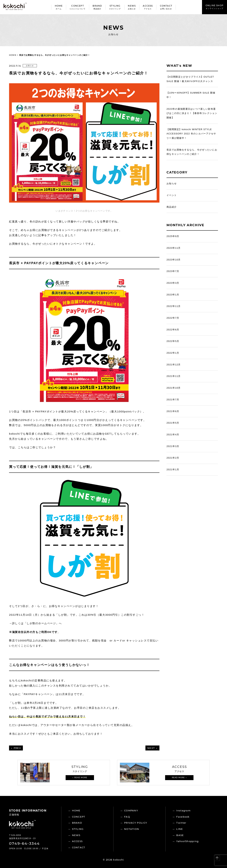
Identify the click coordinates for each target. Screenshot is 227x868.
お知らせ (30, 66)
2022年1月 (173, 353)
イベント (172, 195)
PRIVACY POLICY (136, 823)
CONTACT (79, 847)
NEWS (76, 835)
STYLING (78, 829)
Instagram (183, 810)
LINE (180, 829)
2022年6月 (173, 330)
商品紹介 (172, 207)
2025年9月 (173, 236)
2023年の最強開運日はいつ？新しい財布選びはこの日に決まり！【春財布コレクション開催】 (192, 113)
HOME (13, 55)
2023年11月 (174, 248)
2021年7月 (173, 400)
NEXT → (152, 748)
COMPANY (131, 810)
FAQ (127, 817)
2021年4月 (173, 435)
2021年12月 (174, 365)
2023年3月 (173, 283)
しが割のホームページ (41, 623)
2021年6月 (173, 411)
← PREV (16, 748)
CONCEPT (79, 817)
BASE (180, 835)
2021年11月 (174, 376)
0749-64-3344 (24, 843)
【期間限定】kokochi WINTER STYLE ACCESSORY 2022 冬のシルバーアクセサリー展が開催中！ (191, 134)
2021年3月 (173, 446)
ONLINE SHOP (214, 7)
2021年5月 (173, 423)
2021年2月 (173, 458)
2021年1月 (173, 470)
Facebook (183, 817)
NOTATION (132, 829)
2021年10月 (174, 388)
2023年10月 (174, 260)
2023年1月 (173, 295)
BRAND (77, 823)
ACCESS (77, 841)
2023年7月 (173, 271)
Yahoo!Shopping (187, 841)
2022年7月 (173, 318)
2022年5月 (173, 341)
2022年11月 (174, 306)
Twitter (181, 823)
